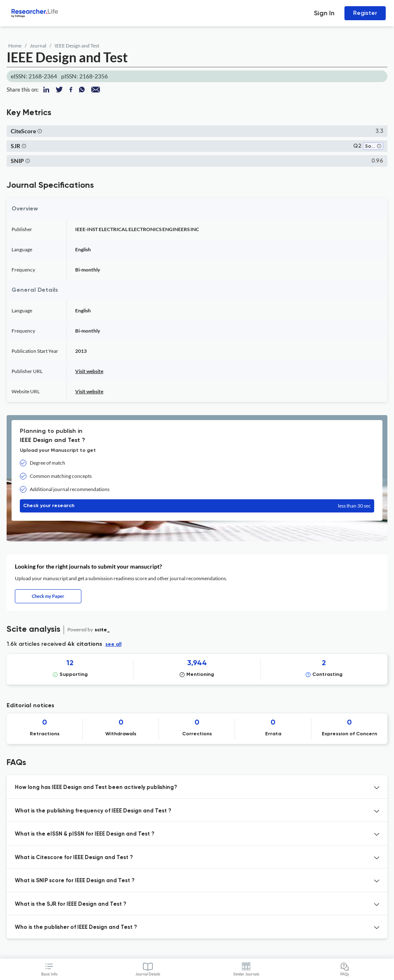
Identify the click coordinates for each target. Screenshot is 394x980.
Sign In (324, 13)
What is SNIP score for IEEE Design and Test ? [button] (75, 881)
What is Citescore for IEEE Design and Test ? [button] (74, 858)
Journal (38, 46)
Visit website (89, 371)
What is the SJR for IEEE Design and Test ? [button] (71, 904)
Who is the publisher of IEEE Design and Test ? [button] (76, 927)
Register (365, 13)
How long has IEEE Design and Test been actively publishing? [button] (96, 788)
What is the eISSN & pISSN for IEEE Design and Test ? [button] (85, 834)
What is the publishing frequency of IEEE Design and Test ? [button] (93, 811)
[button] (40, 131)
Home (15, 46)
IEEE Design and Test (77, 46)
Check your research (197, 506)
